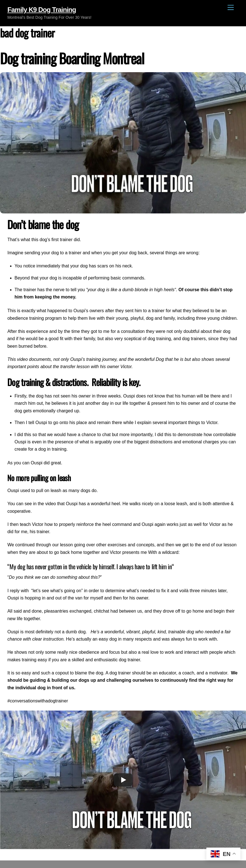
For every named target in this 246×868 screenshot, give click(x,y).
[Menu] (231, 8)
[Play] (123, 780)
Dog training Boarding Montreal (72, 58)
